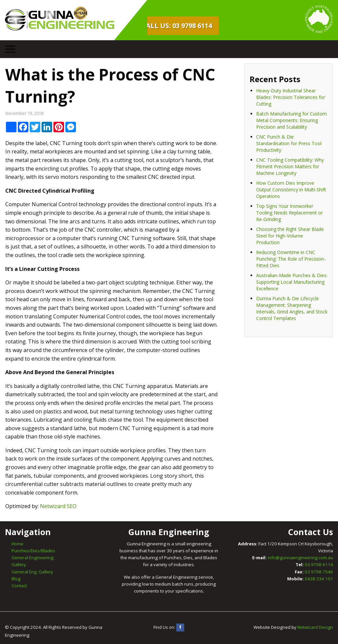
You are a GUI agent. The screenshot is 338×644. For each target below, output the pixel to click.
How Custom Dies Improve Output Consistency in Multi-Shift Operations (291, 190)
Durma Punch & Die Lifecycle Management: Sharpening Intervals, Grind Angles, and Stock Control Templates (292, 308)
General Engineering (33, 558)
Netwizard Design (315, 627)
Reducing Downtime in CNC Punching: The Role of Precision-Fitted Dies (291, 259)
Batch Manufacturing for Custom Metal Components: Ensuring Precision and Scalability (291, 120)
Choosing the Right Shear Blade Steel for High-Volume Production (290, 236)
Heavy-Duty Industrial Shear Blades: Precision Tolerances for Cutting (291, 97)
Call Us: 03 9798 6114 (177, 26)
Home (17, 544)
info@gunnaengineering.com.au (300, 558)
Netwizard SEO (58, 506)
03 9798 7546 (319, 572)
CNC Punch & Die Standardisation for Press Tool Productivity (289, 143)
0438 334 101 (319, 579)
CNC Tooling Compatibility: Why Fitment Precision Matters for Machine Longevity (290, 166)
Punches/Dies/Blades (33, 551)
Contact (19, 586)
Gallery (19, 564)
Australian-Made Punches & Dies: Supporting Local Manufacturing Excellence (292, 282)
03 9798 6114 (319, 564)
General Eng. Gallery (32, 572)
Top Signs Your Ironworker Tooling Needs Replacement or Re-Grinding (289, 213)
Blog (16, 579)
